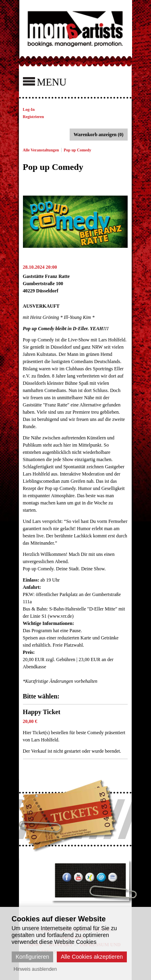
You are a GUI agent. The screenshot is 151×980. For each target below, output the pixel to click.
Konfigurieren (32, 957)
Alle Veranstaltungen (41, 150)
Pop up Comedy (77, 150)
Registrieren (34, 117)
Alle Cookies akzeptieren (92, 957)
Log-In (29, 109)
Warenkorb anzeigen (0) (99, 135)
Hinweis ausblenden (35, 969)
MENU (45, 82)
